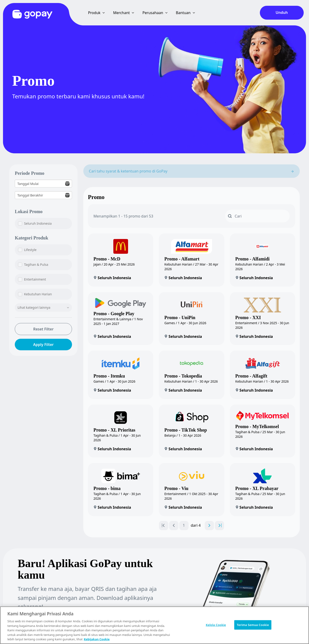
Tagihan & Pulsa (36, 265)
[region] (154, 625)
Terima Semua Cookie (253, 625)
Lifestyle (30, 250)
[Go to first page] (164, 526)
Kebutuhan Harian (38, 294)
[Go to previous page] (174, 526)
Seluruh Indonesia (38, 223)
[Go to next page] (209, 526)
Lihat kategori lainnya (43, 307)
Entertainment (35, 279)
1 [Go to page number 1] (184, 525)
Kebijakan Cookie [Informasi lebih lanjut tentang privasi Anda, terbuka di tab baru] (97, 639)
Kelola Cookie (216, 625)
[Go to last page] (219, 526)
